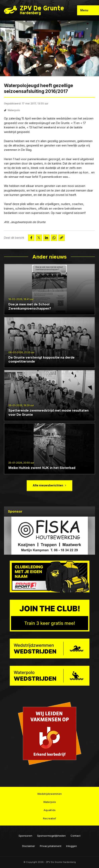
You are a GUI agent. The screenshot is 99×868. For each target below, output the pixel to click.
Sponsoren (25, 836)
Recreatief (49, 818)
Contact (75, 836)
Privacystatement (51, 846)
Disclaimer (29, 846)
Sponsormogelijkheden (51, 836)
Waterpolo (14, 110)
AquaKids (50, 810)
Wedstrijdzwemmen (49, 794)
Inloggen (72, 846)
